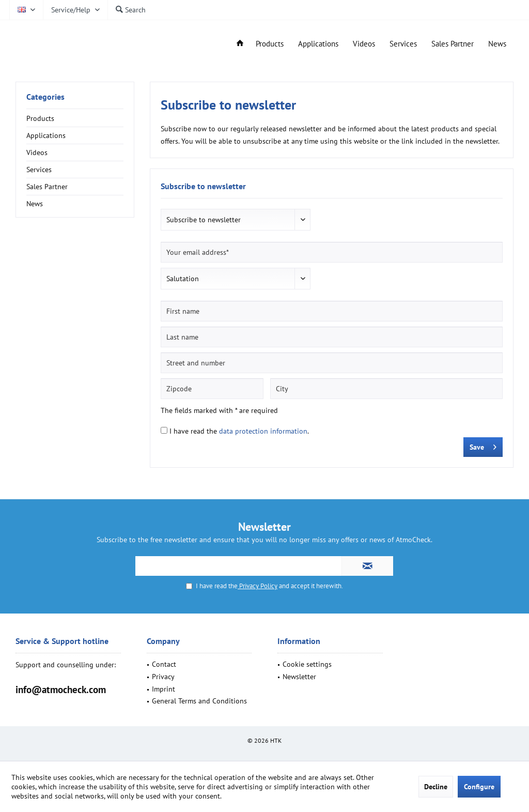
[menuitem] (75, 10)
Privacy (163, 677)
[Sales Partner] (453, 44)
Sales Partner (47, 187)
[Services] (403, 44)
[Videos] (364, 44)
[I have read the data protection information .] (164, 430)
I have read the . (239, 431)
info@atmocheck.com (61, 690)
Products (40, 118)
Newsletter (299, 677)
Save (483, 445)
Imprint (164, 689)
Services (39, 170)
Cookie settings (307, 664)
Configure (479, 787)
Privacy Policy (258, 586)
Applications (46, 135)
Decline (436, 787)
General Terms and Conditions (199, 701)
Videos (37, 152)
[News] (497, 44)
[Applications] (318, 44)
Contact (164, 664)
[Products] (270, 44)
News (35, 204)
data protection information (263, 431)
